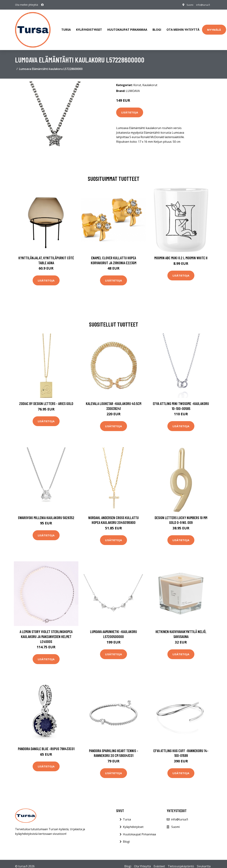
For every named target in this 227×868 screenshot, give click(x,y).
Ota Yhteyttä (142, 861)
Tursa (66, 27)
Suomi (187, 5)
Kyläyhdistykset (89, 27)
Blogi (157, 27)
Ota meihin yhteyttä (183, 27)
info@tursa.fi (202, 5)
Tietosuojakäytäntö (181, 861)
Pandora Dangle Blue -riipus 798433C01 (46, 744)
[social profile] (42, 5)
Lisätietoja (130, 108)
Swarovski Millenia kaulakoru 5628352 (46, 513)
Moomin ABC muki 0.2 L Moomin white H (181, 253)
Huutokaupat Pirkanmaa (127, 27)
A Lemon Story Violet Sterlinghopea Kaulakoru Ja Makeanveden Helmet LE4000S (46, 632)
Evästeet (159, 861)
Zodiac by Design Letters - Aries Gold (46, 399)
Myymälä (214, 27)
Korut (137, 80)
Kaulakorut (150, 80)
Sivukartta (204, 861)
